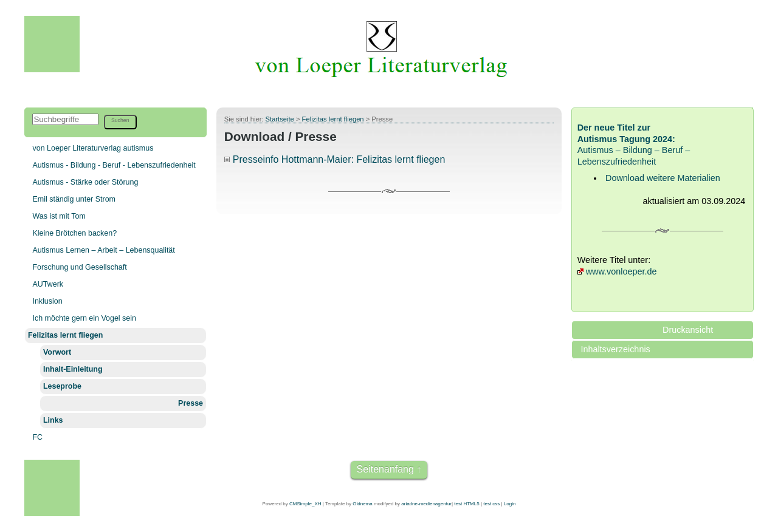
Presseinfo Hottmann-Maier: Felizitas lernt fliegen (339, 159)
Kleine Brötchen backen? (74, 233)
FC (37, 437)
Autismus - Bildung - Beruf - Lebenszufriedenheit (114, 165)
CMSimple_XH (305, 504)
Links (53, 420)
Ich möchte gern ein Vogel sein (84, 318)
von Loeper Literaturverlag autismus (93, 148)
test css (491, 504)
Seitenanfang (385, 469)
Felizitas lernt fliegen (65, 335)
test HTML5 (466, 504)
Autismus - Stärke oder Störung (85, 182)
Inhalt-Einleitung (73, 369)
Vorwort (57, 352)
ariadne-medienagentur (426, 504)
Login (510, 504)
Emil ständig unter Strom (74, 199)
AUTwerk (48, 284)
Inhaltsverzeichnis (615, 349)
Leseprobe (62, 386)
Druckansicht (688, 330)
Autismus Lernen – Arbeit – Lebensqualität (103, 250)
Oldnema (362, 504)
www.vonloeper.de (621, 271)
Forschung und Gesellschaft (79, 267)
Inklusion (47, 301)
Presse (191, 403)
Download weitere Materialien (663, 178)
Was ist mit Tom (59, 216)
